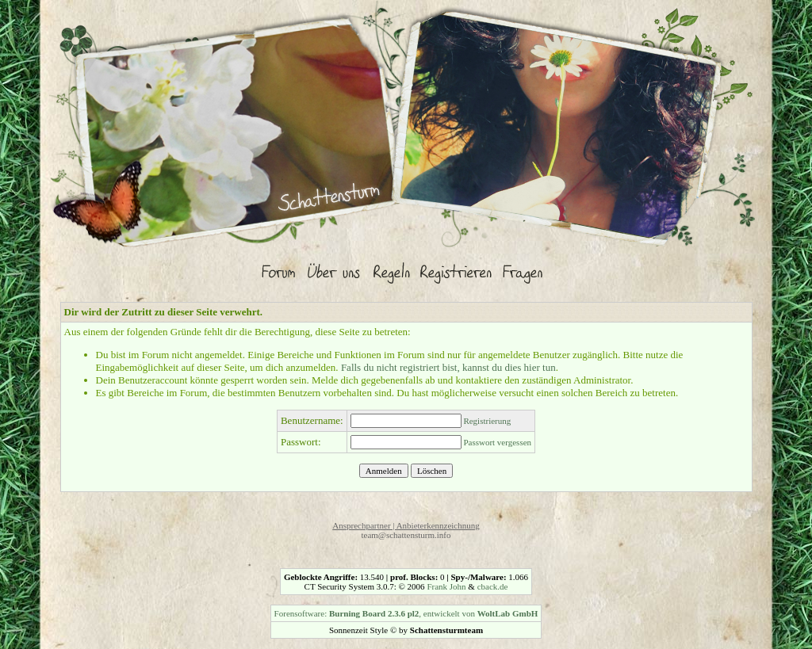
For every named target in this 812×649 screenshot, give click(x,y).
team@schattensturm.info (406, 535)
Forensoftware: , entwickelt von (406, 613)
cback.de (493, 586)
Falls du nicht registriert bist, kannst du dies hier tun (448, 367)
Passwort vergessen (497, 442)
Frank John (446, 586)
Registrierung (487, 421)
